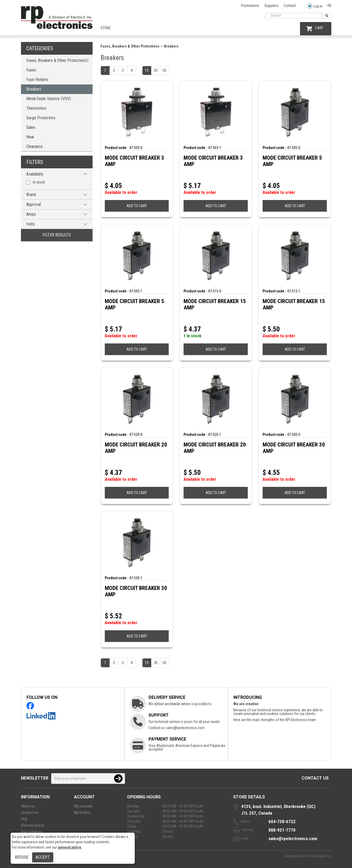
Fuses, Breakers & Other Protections (57, 60)
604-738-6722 (282, 822)
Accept (43, 857)
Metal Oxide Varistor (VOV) (49, 99)
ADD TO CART (137, 206)
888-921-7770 (282, 830)
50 (164, 70)
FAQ (24, 819)
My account (83, 806)
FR (329, 6)
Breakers (34, 89)
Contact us (315, 778)
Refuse (22, 857)
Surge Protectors (41, 118)
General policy (33, 825)
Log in (315, 6)
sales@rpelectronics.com (185, 728)
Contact (290, 6)
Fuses (31, 70)
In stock (39, 182)
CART (315, 29)
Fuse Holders (37, 80)
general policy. (70, 847)
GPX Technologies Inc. (317, 856)
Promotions (250, 6)
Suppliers (271, 6)
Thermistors (36, 108)
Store (106, 28)
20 (156, 70)
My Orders (82, 812)
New (30, 137)
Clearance (34, 146)
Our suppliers (32, 832)
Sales (31, 127)
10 (147, 70)
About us (28, 806)
